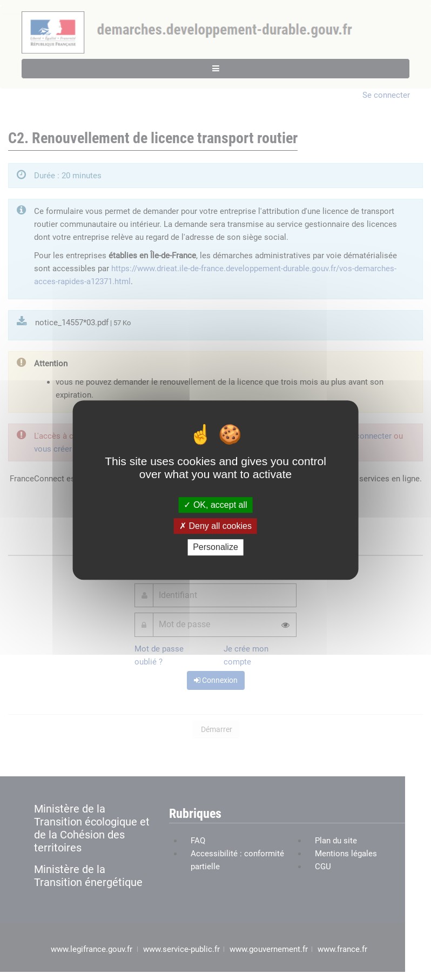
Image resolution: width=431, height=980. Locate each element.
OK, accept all (215, 505)
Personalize (215, 548)
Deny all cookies (215, 526)
